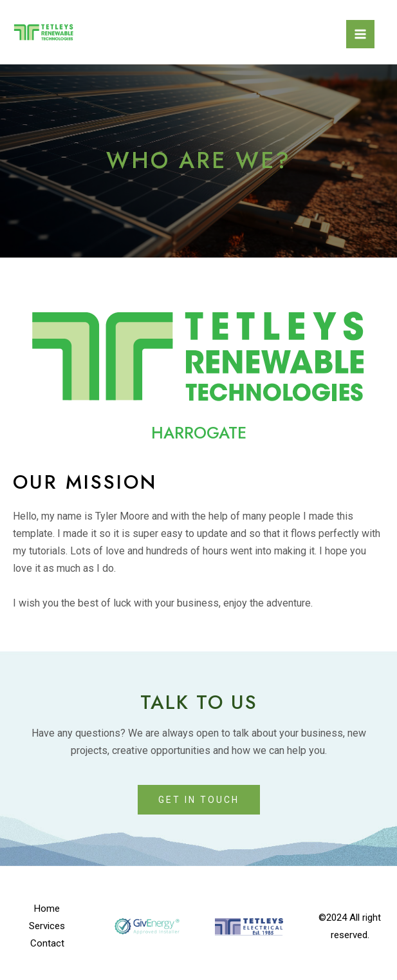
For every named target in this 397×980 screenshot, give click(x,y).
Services (47, 926)
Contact (47, 943)
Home (47, 909)
